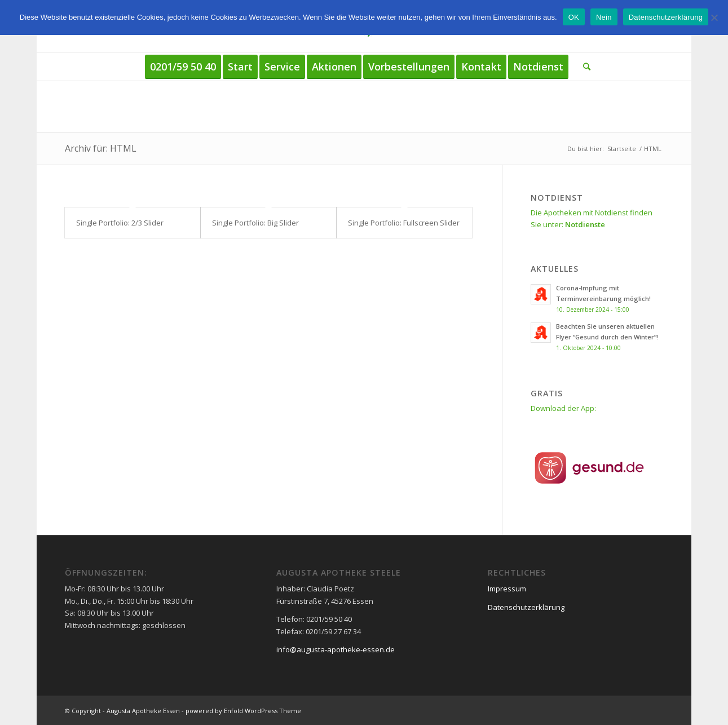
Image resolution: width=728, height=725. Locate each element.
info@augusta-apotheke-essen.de (336, 649)
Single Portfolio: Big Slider (255, 223)
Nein (604, 17)
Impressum (507, 589)
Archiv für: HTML (101, 148)
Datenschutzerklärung (526, 607)
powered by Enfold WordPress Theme (243, 711)
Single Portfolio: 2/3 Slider (120, 223)
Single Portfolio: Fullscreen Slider (404, 223)
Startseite (622, 149)
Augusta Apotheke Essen (143, 711)
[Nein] (714, 17)
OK (574, 17)
